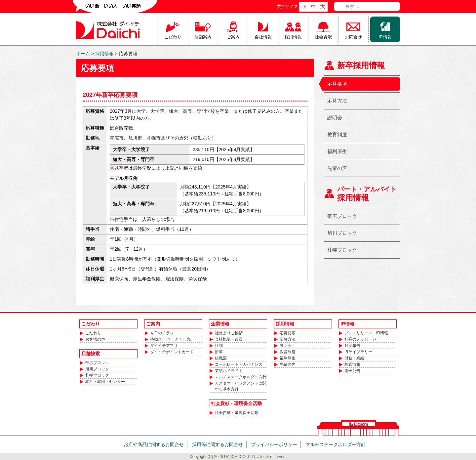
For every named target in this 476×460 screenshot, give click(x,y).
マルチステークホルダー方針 (241, 377)
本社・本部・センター (105, 382)
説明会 (335, 118)
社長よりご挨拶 (229, 333)
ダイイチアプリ (164, 346)
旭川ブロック (342, 233)
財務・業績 (354, 358)
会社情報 (263, 37)
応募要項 (337, 84)
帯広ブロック (342, 216)
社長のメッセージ (360, 339)
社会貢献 (323, 37)
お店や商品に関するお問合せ (154, 444)
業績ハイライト (229, 371)
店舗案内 (203, 37)
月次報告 (352, 346)
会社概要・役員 (229, 339)
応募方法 (337, 101)
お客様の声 (95, 339)
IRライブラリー (358, 352)
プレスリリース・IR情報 (366, 333)
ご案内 (233, 37)
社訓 (219, 346)
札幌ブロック (342, 250)
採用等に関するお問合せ (218, 444)
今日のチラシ (162, 333)
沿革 (219, 352)
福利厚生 (337, 151)
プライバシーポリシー (274, 444)
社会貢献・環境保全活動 (237, 413)
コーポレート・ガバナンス (239, 364)
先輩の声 (337, 168)
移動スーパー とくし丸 (170, 339)
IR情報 (385, 37)
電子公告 (352, 371)
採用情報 (293, 37)
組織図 (221, 358)
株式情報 (352, 364)
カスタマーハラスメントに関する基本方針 (241, 386)
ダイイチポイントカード (172, 352)
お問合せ (353, 37)
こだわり (173, 37)
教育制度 (337, 134)
